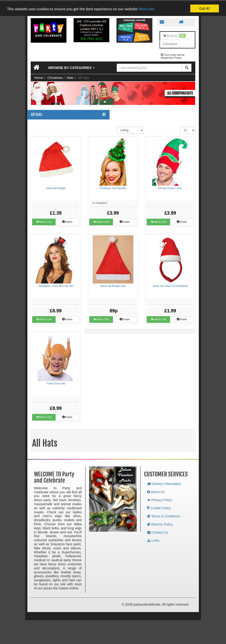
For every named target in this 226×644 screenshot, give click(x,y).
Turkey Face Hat (56, 382)
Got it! (205, 8)
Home (39, 77)
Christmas (55, 77)
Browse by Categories (72, 67)
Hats (70, 77)
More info (146, 8)
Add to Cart (44, 416)
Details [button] (67, 416)
